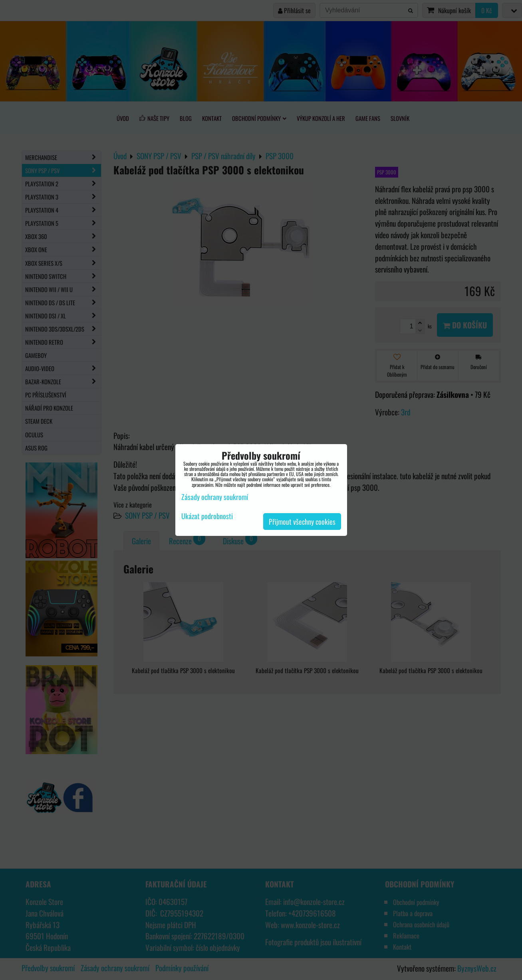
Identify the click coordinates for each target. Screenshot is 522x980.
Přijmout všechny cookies (302, 522)
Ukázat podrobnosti (207, 516)
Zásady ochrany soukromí (215, 497)
